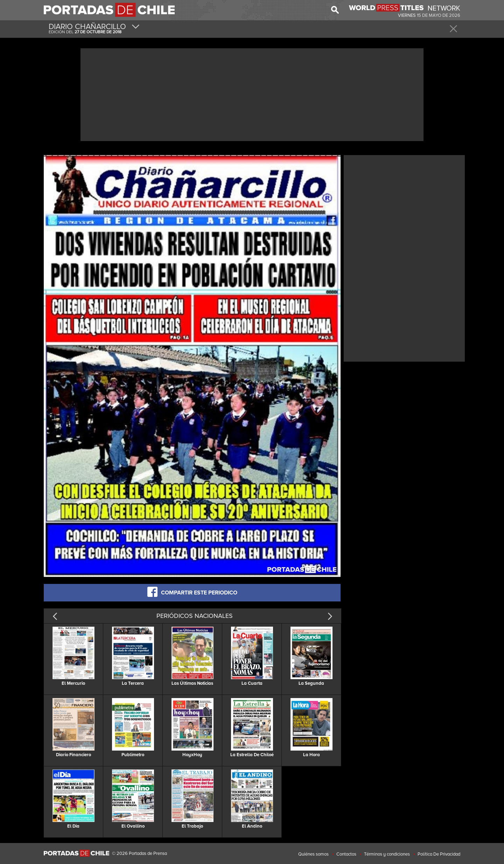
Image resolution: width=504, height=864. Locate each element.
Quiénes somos (313, 854)
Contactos (346, 854)
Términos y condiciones (387, 854)
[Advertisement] (252, 94)
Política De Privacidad (439, 854)
